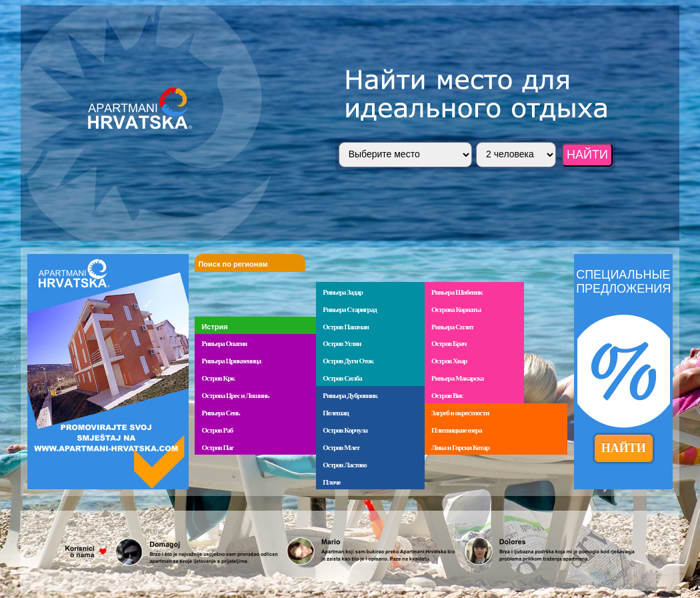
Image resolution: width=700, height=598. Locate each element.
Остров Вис (447, 395)
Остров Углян (342, 343)
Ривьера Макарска (457, 378)
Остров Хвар (449, 361)
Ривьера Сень (220, 413)
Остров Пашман (346, 327)
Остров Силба (342, 378)
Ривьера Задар (343, 292)
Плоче (331, 482)
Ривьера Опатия (224, 343)
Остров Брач (449, 343)
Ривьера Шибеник (457, 292)
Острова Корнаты (456, 309)
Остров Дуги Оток (348, 361)
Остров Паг (217, 447)
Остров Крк (218, 378)
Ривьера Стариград (350, 309)
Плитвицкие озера (457, 430)
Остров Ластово (344, 465)
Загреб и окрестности (460, 413)
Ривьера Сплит (452, 327)
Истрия (214, 327)
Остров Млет (341, 447)
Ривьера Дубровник (350, 395)
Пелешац (336, 413)
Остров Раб (217, 430)
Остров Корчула (345, 430)
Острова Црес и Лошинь (235, 395)
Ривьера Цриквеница (231, 361)
